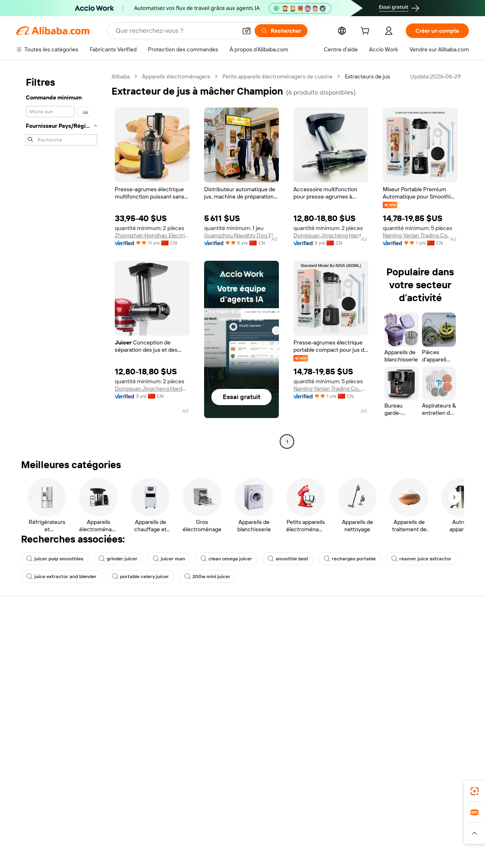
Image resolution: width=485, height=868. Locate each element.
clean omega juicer (226, 559)
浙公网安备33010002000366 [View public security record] (357, 853)
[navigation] (61, 260)
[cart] (367, 32)
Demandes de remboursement (336, 679)
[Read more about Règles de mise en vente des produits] (124, 837)
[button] (247, 31)
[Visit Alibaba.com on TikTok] (477, 728)
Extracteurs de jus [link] (367, 76)
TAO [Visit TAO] (306, 825)
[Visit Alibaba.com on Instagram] (445, 728)
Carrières (28, 679)
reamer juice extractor (421, 559)
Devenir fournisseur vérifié (425, 679)
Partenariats (406, 695)
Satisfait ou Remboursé (139, 657)
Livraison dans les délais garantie (140, 676)
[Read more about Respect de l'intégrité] (429, 837)
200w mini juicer (207, 577)
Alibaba (121, 76)
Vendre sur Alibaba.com (421, 633)
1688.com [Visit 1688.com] (159, 825)
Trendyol (329, 825)
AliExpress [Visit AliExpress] (127, 825)
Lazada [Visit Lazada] (243, 825)
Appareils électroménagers (176, 76)
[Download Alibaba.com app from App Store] (418, 789)
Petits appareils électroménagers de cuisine (277, 76)
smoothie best (288, 559)
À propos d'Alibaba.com (47, 616)
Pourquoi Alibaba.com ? (45, 633)
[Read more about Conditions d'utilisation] (367, 837)
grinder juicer (118, 559)
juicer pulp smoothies (55, 559)
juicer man (169, 559)
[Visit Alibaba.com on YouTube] (461, 728)
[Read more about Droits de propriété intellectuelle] (218, 837)
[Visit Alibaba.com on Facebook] (396, 728)
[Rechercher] (281, 31)
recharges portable (350, 559)
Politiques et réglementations (147, 733)
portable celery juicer (140, 577)
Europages (360, 825)
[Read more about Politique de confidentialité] (299, 837)
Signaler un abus (318, 724)
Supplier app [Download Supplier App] (197, 789)
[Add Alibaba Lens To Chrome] (116, 789)
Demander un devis (228, 657)
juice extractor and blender (61, 577)
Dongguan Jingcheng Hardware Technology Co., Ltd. (331, 235)
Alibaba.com (380, 789)
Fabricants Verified (227, 642)
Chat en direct (315, 648)
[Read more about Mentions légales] (50, 837)
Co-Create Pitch (37, 648)
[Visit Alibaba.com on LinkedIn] (412, 728)
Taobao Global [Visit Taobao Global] (276, 825)
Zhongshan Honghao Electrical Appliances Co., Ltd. (152, 235)
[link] (474, 791)
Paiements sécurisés (136, 642)
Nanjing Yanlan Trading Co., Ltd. (420, 235)
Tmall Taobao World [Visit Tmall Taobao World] (203, 825)
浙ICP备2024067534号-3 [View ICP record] (438, 853)
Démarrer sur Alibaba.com (424, 648)
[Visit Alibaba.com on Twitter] (428, 728)
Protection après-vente (139, 695)
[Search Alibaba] (175, 31)
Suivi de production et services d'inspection (149, 714)
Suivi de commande (416, 664)
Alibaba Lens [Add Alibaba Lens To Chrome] (53, 785)
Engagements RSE (39, 664)
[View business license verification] (312, 853)
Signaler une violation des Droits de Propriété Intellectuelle (329, 702)
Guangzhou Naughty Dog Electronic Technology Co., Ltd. (241, 235)
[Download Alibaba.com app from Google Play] (454, 789)
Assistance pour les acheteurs (336, 633)
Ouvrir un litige (316, 664)
